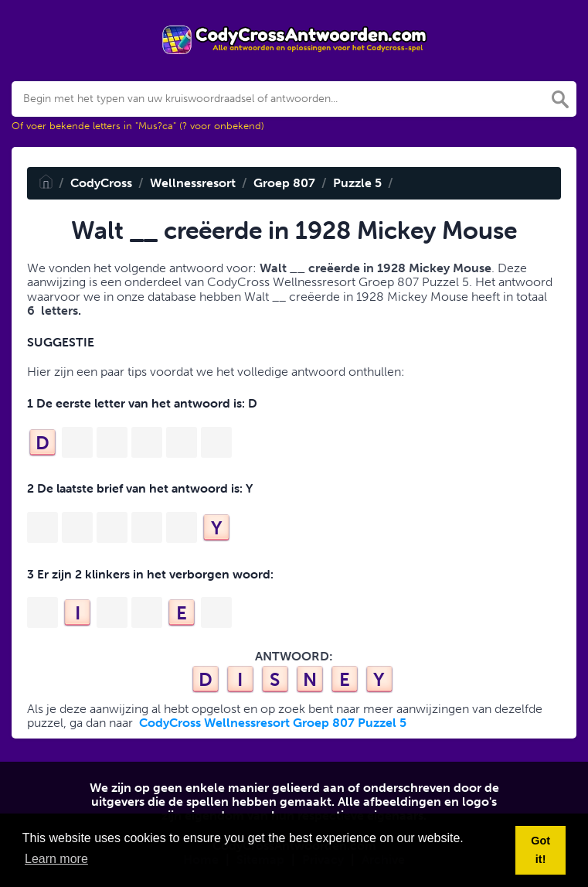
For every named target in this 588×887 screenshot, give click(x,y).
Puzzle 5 (357, 183)
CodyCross (101, 183)
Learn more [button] (56, 859)
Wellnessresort (193, 183)
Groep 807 (284, 183)
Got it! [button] (540, 850)
